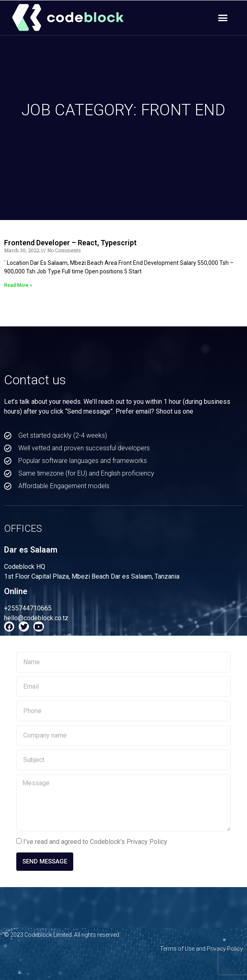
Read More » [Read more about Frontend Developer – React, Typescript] (18, 285)
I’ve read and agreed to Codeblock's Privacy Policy (95, 842)
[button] (223, 18)
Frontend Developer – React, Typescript (70, 243)
